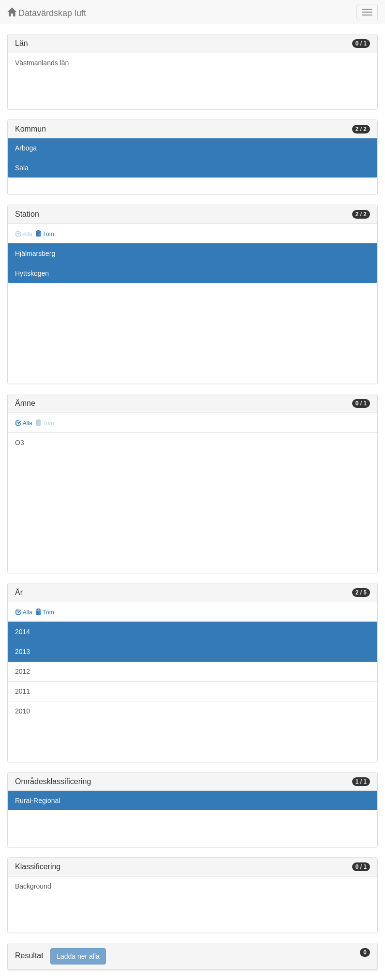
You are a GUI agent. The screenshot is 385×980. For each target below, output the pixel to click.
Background (33, 886)
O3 (20, 443)
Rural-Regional (37, 801)
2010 (22, 711)
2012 (22, 671)
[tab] (192, 957)
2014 (22, 632)
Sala (22, 168)
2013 (22, 652)
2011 (22, 691)
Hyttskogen (32, 273)
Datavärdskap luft (47, 13)
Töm (45, 234)
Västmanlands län (42, 63)
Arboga (26, 148)
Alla (24, 423)
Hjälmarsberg (35, 253)
